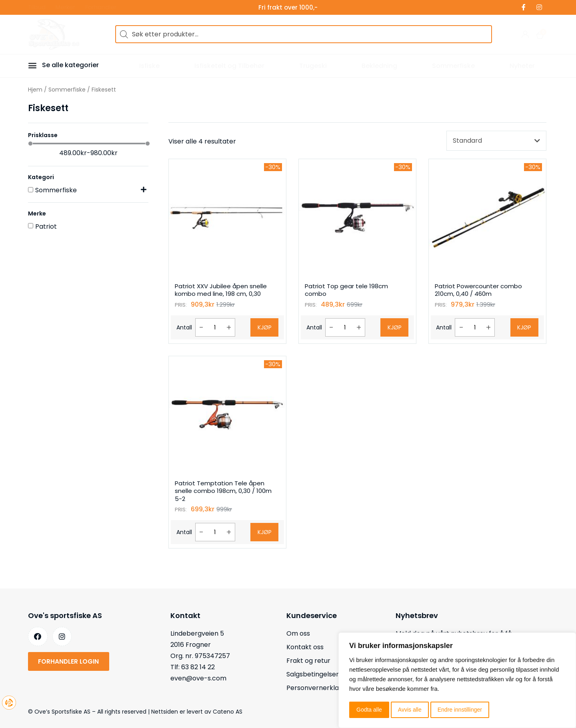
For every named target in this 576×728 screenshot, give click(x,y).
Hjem (35, 90)
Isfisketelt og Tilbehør (229, 66)
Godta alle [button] (369, 710)
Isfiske (149, 66)
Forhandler (101, 7)
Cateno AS (228, 712)
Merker (65, 7)
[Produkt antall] (215, 327)
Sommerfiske (453, 66)
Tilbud (37, 7)
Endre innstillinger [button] (460, 710)
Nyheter (522, 66)
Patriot (46, 226)
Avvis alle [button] (410, 710)
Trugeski (313, 66)
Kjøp (265, 327)
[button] (34, 65)
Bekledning (379, 66)
